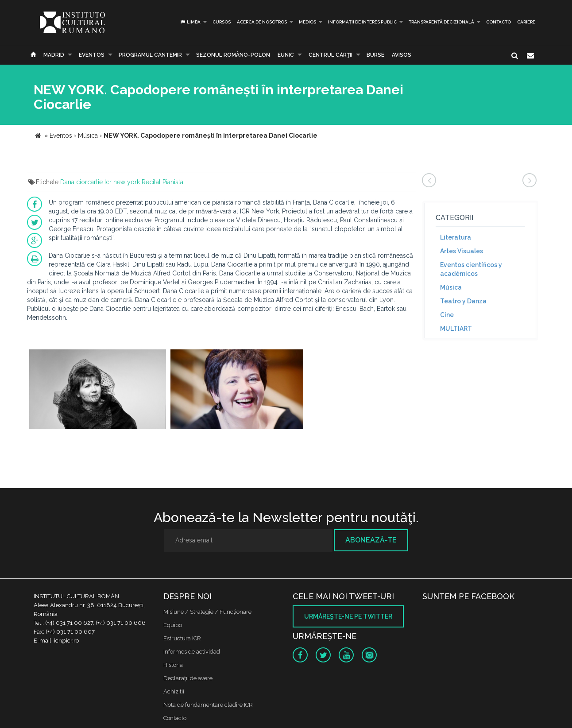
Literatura (456, 237)
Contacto (499, 22)
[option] (98, 390)
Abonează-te (371, 540)
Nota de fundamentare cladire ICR (208, 705)
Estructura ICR (182, 638)
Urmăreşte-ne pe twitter (348, 616)
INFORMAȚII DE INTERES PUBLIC (362, 22)
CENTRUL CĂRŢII (330, 55)
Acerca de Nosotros (262, 22)
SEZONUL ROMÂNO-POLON (233, 55)
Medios (307, 22)
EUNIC (286, 55)
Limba (190, 22)
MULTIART (456, 329)
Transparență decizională (441, 22)
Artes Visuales (462, 251)
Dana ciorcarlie (81, 182)
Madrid (54, 55)
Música (451, 287)
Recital (151, 182)
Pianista (173, 182)
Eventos (92, 55)
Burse (375, 55)
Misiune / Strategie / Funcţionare (207, 612)
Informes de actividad (192, 652)
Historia (173, 665)
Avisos (402, 55)
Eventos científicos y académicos (471, 269)
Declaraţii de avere (188, 678)
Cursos (222, 22)
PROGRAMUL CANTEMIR (150, 55)
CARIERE (526, 22)
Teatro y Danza (463, 301)
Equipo (173, 625)
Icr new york (122, 182)
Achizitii (174, 691)
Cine (447, 315)
